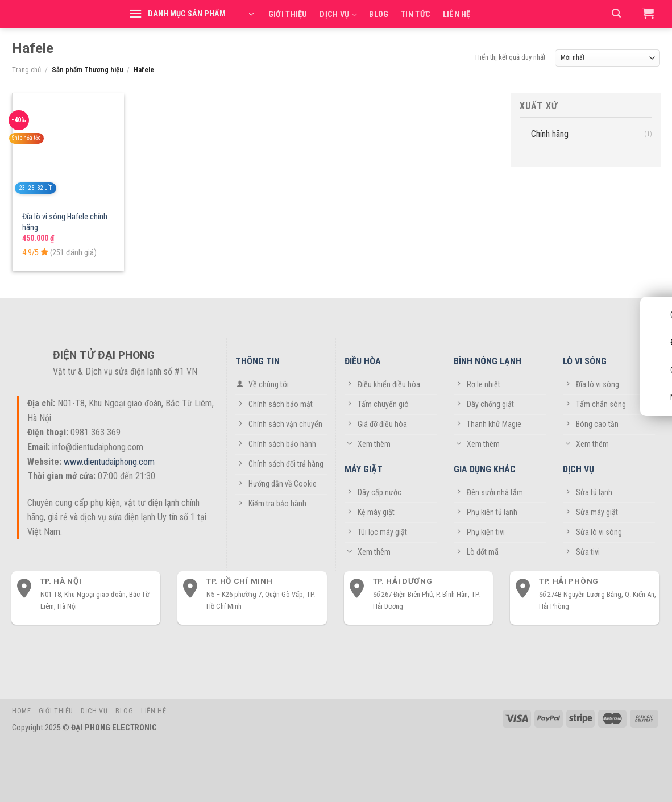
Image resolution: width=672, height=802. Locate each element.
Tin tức (416, 15)
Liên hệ (457, 15)
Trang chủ (26, 70)
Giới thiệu (288, 15)
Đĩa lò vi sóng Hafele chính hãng (65, 222)
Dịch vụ (338, 15)
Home (21, 711)
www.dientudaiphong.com (109, 462)
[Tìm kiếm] (616, 13)
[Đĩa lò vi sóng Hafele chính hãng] (68, 149)
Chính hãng (550, 133)
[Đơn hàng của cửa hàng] (607, 58)
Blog (379, 15)
